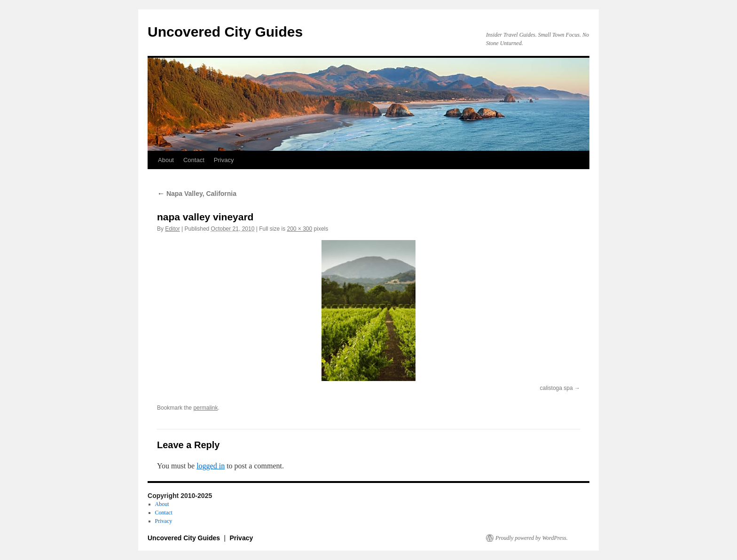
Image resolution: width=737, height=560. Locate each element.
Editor (172, 229)
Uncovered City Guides (225, 32)
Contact (194, 160)
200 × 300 (299, 229)
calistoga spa (557, 388)
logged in (211, 466)
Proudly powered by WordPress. (532, 538)
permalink (205, 408)
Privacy (224, 160)
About (166, 160)
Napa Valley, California (197, 194)
